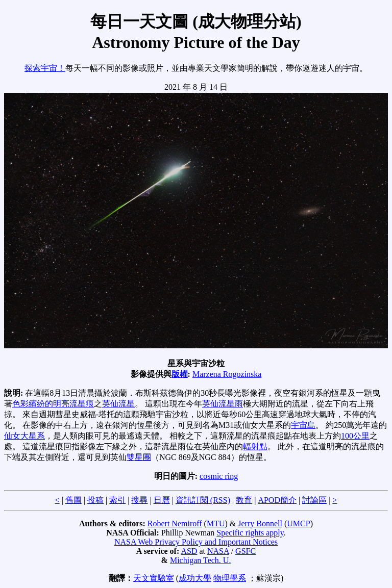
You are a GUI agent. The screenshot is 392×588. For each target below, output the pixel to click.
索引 (117, 500)
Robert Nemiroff (175, 523)
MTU (216, 523)
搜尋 (139, 500)
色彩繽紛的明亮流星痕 (53, 404)
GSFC (246, 551)
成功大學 (195, 578)
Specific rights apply (250, 533)
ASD (189, 551)
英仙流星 (118, 404)
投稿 (95, 500)
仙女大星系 (24, 436)
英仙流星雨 (223, 404)
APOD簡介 (277, 500)
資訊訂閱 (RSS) (203, 500)
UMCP (298, 523)
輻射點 (255, 446)
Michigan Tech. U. (200, 560)
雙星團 (139, 457)
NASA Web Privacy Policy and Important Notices (196, 542)
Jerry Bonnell (260, 523)
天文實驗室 (154, 578)
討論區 (314, 500)
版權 (180, 374)
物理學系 (230, 578)
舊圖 (73, 500)
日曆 (162, 500)
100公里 (355, 436)
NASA (218, 551)
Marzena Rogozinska (227, 374)
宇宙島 (303, 425)
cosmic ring (219, 476)
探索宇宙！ (45, 68)
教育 (244, 500)
